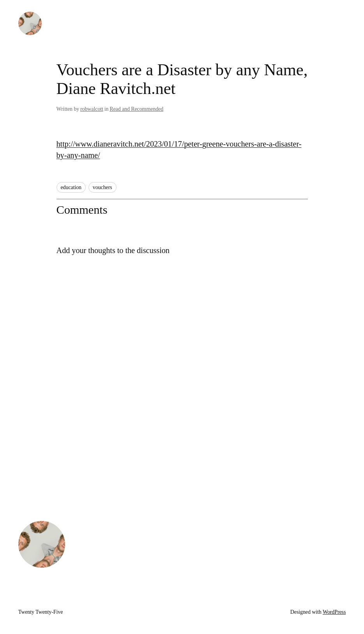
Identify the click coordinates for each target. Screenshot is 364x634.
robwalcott (92, 109)
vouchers (102, 187)
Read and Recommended (136, 109)
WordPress (334, 612)
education (71, 187)
